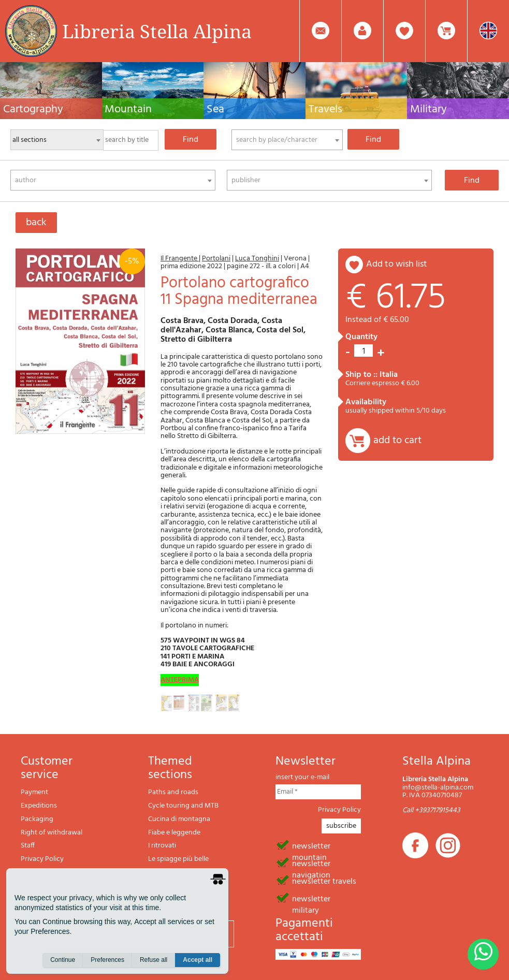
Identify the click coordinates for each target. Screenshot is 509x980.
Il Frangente (180, 259)
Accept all (198, 960)
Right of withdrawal (52, 833)
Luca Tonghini (257, 259)
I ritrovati (162, 846)
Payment (34, 792)
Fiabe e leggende (174, 833)
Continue (63, 960)
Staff (28, 846)
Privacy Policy (42, 859)
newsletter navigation (311, 863)
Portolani (216, 259)
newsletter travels (324, 881)
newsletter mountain (311, 845)
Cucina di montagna (179, 819)
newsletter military (311, 898)
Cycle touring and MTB (183, 806)
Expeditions (39, 806)
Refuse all (154, 960)
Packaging (37, 819)
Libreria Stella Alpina (157, 31)
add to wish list (397, 264)
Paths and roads (173, 792)
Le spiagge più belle (178, 859)
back (36, 223)
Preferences (107, 960)
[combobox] (287, 140)
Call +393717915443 (431, 810)
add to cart (397, 441)
